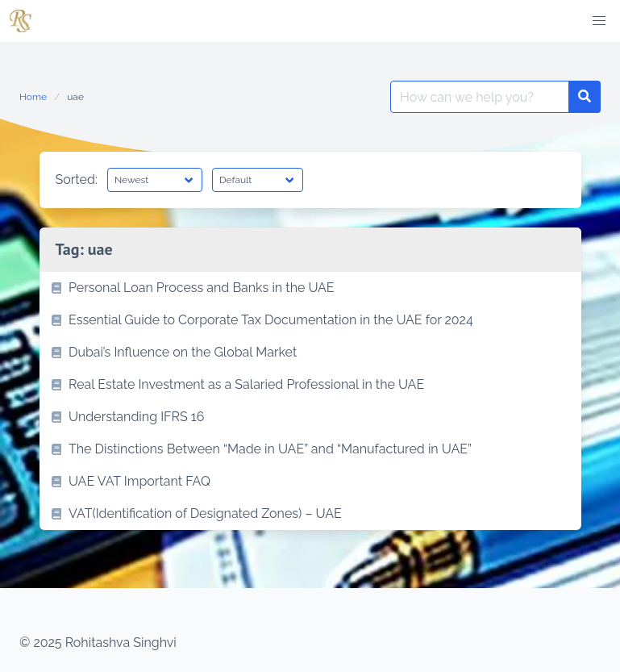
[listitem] (310, 288)
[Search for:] (480, 97)
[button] (599, 21)
